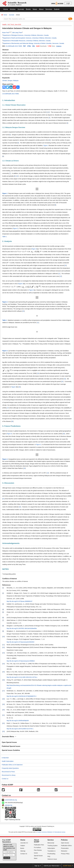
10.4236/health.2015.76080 (14, 46)
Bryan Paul (6, 33)
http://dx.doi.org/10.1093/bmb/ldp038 (18, 721)
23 (23, 311)
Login (68, 3)
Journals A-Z (24, 843)
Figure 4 (9, 434)
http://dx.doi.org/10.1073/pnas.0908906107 (20, 601)
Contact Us (24, 854)
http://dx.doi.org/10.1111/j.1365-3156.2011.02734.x (22, 677)
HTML (29, 46)
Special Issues (38, 856)
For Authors (37, 847)
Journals (21, 9)
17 (8, 408)
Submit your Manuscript (51, 866)
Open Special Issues (9, 742)
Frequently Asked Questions (10, 768)
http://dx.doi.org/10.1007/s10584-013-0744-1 (20, 729)
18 (12, 421)
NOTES (5, 569)
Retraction (64, 851)
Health (4, 24)
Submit (57, 9)
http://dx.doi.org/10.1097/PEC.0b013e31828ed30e (22, 628)
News (35, 9)
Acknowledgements (11, 543)
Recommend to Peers (8, 772)
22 (20, 507)
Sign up (37, 866)
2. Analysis (7, 241)
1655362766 (8, 805)
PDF (24, 46)
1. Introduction (9, 100)
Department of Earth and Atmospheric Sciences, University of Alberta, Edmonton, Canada (30, 38)
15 (66, 265)
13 (48, 473)
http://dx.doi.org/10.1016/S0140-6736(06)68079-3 (21, 696)
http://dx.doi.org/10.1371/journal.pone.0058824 (21, 661)
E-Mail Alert (5, 758)
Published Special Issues (11, 746)
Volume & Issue (52, 859)
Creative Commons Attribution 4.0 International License (51, 832)
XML (34, 46)
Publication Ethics (66, 846)
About (41, 9)
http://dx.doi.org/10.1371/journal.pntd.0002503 (20, 642)
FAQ (49, 856)
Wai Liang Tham (17, 33)
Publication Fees (39, 845)
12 (59, 274)
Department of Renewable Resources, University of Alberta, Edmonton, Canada (27, 41)
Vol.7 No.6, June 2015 (14, 24)
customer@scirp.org (11, 800)
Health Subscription (8, 761)
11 (38, 323)
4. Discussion (8, 483)
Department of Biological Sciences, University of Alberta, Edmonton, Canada (26, 35)
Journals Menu (9, 737)
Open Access (65, 843)
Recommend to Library (9, 775)
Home (6, 9)
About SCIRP (37, 841)
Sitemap (23, 851)
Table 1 (4, 237)
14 (38, 373)
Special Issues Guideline (11, 750)
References (6, 585)
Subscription (51, 848)
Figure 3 (34, 249)
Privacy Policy (65, 854)
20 (64, 434)
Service (51, 840)
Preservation (65, 848)
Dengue (10, 81)
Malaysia (16, 81)
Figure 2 (15, 228)
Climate (5, 81)
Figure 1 (46, 145)
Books (28, 9)
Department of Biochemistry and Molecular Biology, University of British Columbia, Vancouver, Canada (33, 43)
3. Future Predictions (11, 426)
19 (24, 468)
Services (49, 9)
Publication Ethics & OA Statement (12, 765)
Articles (13, 9)
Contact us (5, 779)
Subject (23, 846)
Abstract (5, 50)
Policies (64, 840)
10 (17, 176)
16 (19, 387)
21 (3, 499)
